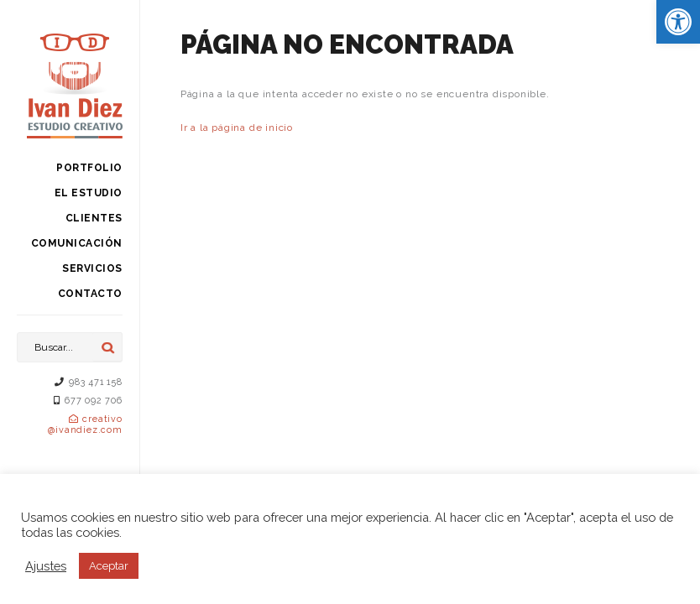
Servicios (92, 268)
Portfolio (89, 168)
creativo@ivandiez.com (85, 424)
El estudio (89, 193)
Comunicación (77, 243)
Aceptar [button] (109, 566)
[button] (678, 22)
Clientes (94, 218)
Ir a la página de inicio (237, 128)
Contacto (90, 294)
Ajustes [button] (46, 566)
